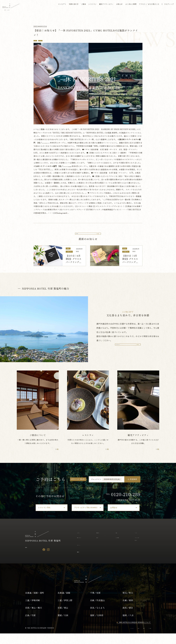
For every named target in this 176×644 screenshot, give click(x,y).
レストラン (88, 5)
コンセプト (57, 5)
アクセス (29, 557)
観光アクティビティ (102, 5)
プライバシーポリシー (111, 639)
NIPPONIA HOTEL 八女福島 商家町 (100, 167)
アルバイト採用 (146, 639)
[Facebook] (44, 560)
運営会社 (125, 639)
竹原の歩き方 (69, 5)
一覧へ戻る (82, 236)
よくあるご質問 (128, 5)
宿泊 (37, 41)
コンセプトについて (125, 353)
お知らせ (116, 5)
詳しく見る (50, 459)
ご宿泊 (79, 5)
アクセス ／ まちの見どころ (147, 5)
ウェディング (82, 555)
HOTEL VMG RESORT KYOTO (56, 144)
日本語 (9, 11)
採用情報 (134, 639)
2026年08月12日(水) (112, 489)
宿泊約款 (82, 562)
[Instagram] (48, 560)
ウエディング (167, 5)
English (18, 11)
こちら (51, 197)
